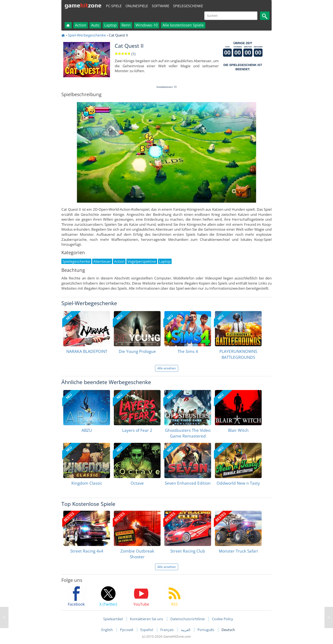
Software (161, 6)
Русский (127, 630)
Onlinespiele (137, 6)
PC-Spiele (114, 6)
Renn (126, 25)
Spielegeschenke (188, 6)
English (107, 630)
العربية (186, 630)
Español (147, 630)
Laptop (110, 25)
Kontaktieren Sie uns (147, 619)
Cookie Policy (222, 619)
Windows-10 (147, 25)
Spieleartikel (113, 619)
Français (167, 630)
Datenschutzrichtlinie (188, 619)
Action (81, 25)
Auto (95, 25)
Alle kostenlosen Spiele (183, 25)
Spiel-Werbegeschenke (87, 35)
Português (206, 630)
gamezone (83, 5)
